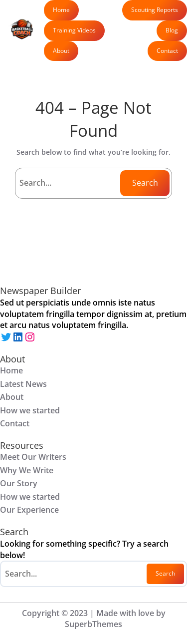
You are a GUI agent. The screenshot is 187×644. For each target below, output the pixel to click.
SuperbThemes (93, 624)
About (61, 51)
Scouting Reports (155, 10)
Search (145, 183)
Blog (172, 30)
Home (61, 10)
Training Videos (74, 30)
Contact (167, 51)
